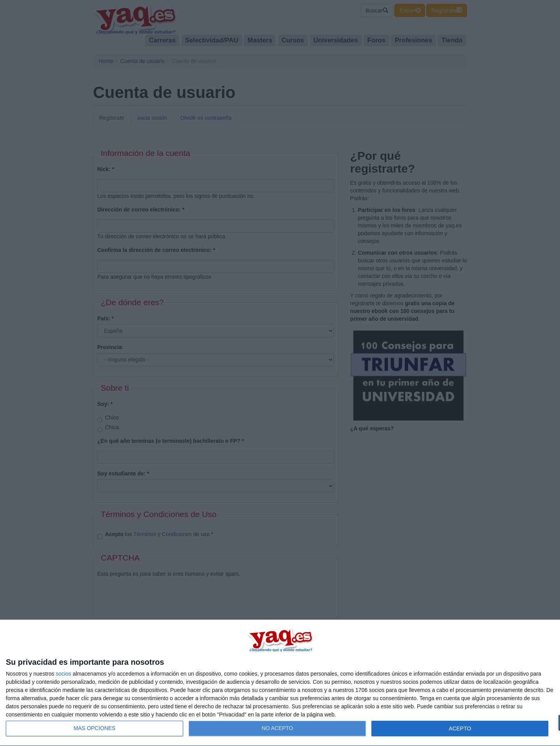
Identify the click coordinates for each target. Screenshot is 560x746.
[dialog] (280, 683)
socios (63, 674)
